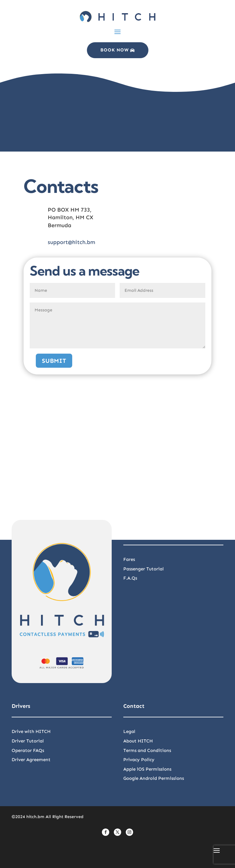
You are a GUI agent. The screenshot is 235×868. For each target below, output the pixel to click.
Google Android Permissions (154, 778)
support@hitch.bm (71, 242)
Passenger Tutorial (144, 569)
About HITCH (138, 741)
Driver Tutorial (28, 741)
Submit (54, 361)
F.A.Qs (130, 578)
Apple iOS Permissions (147, 769)
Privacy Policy (139, 760)
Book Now (115, 50)
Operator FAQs (28, 750)
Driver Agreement (31, 760)
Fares (129, 559)
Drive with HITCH (31, 731)
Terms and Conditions (147, 750)
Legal (129, 731)
